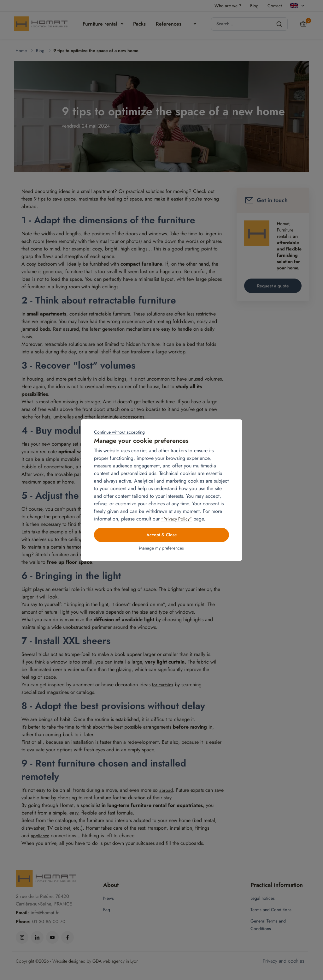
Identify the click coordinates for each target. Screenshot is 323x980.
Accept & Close (162, 535)
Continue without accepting (119, 432)
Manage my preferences (161, 548)
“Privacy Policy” (176, 519)
